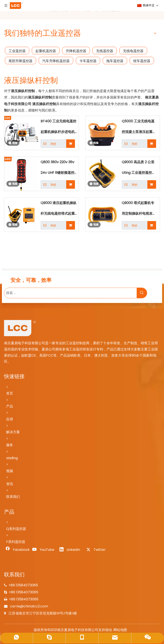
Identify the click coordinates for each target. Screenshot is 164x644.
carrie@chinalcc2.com (29, 606)
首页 (10, 393)
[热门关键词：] (142, 293)
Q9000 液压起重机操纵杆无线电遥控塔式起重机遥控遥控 (59, 210)
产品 (10, 406)
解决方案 (13, 432)
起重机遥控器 (46, 51)
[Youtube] (44, 550)
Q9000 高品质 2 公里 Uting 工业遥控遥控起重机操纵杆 (138, 169)
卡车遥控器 (88, 61)
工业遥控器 (17, 51)
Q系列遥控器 (16, 529)
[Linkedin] (71, 550)
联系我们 (13, 497)
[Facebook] (17, 550)
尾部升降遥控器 (20, 61)
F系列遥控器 (16, 542)
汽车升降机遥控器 (56, 61)
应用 (10, 419)
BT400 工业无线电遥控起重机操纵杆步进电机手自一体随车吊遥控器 (59, 128)
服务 (10, 445)
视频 (10, 471)
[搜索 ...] (70, 293)
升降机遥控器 (76, 51)
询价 (48, 144)
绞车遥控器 (142, 61)
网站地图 (120, 630)
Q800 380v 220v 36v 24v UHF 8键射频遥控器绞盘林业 (59, 169)
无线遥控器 (105, 51)
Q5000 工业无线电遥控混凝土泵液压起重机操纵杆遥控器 (139, 128)
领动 (108, 630)
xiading (12, 458)
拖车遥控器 (115, 61)
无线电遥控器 (133, 51)
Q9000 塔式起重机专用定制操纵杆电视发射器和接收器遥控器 (139, 210)
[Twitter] (98, 550)
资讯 (10, 484)
